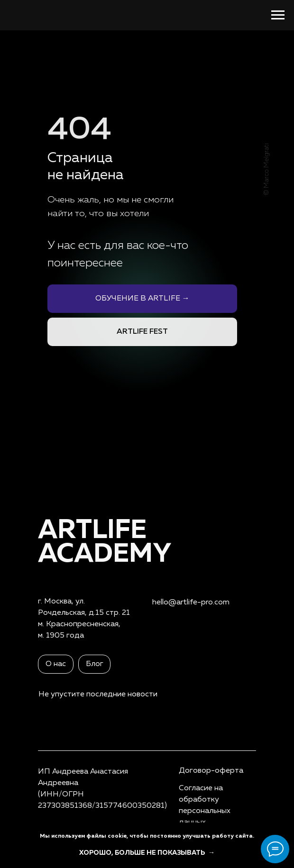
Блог (95, 664)
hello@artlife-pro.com (191, 603)
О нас (56, 664)
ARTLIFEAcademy (105, 542)
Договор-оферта (211, 771)
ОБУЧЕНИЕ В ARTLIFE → (142, 299)
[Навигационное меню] (278, 15)
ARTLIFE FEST (142, 332)
